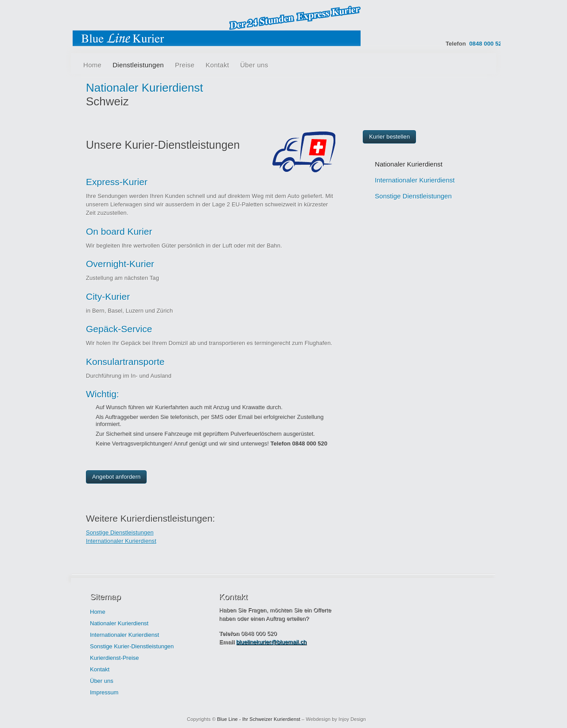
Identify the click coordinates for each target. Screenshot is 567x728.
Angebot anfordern (116, 477)
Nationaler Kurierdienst (409, 164)
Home (92, 65)
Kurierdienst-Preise (115, 658)
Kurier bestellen (389, 137)
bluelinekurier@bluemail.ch (271, 642)
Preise (185, 65)
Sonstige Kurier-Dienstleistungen (132, 646)
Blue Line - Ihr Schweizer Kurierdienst (259, 719)
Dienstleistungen (138, 65)
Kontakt (217, 65)
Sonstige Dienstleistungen (120, 532)
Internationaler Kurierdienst (121, 541)
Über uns (254, 65)
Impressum (104, 692)
